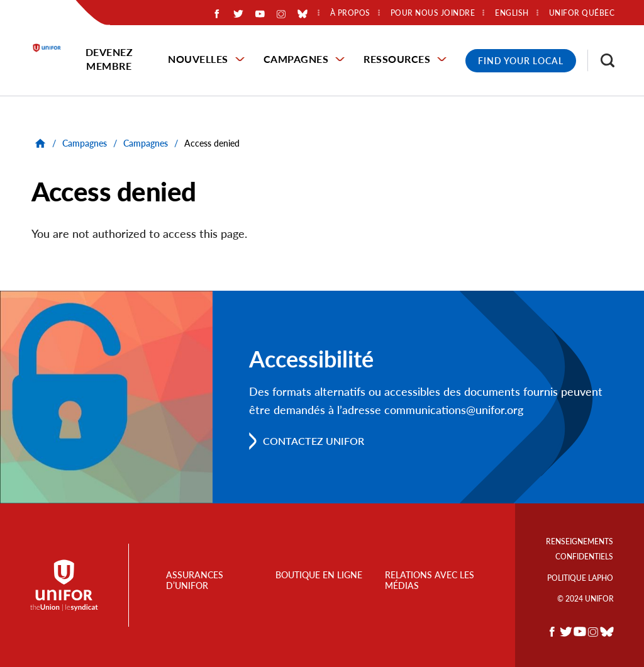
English (512, 13)
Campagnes (296, 59)
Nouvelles (198, 59)
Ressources (397, 59)
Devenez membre (109, 59)
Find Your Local (521, 61)
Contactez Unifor (314, 441)
